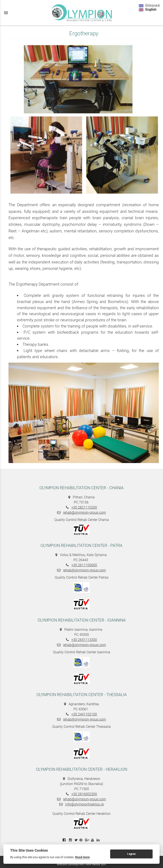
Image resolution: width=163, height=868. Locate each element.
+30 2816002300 (84, 794)
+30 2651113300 (84, 640)
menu (6, 13)
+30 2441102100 (84, 714)
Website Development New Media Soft (81, 864)
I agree (131, 854)
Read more (82, 857)
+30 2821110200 (84, 507)
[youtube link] (93, 840)
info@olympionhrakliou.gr (85, 804)
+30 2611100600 (84, 565)
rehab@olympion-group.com (84, 513)
